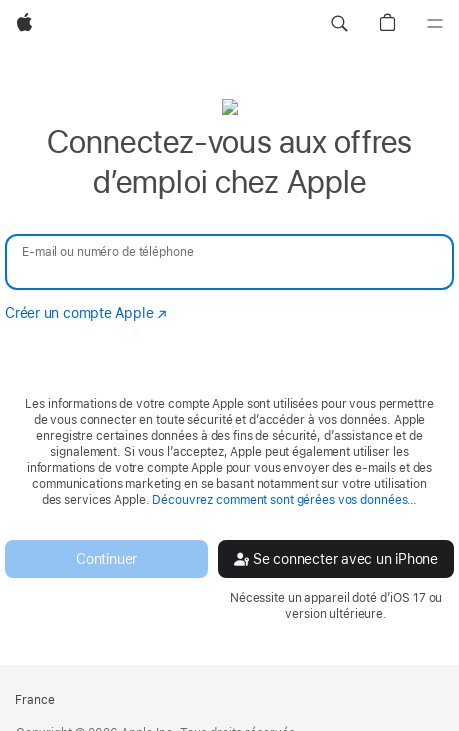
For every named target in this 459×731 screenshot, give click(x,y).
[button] (339, 24)
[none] (229, 359)
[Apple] (24, 24)
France (35, 700)
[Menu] (435, 24)
